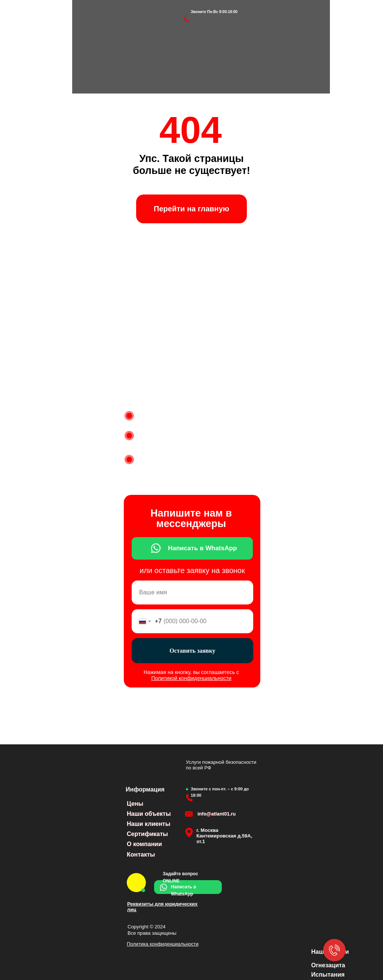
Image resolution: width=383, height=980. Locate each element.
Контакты (141, 855)
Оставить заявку (192, 651)
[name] (192, 592)
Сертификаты (147, 834)
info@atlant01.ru (217, 814)
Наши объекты (149, 814)
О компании (144, 844)
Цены (135, 804)
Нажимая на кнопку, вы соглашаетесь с (191, 675)
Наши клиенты (148, 824)
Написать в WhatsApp (202, 548)
